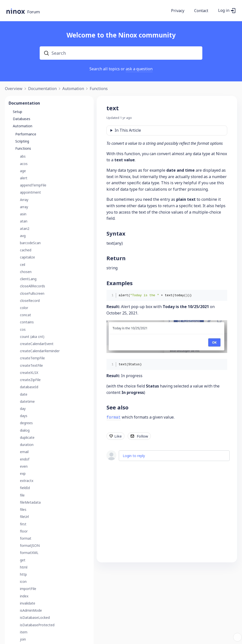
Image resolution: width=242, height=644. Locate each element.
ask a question (139, 69)
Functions (99, 89)
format (114, 418)
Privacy (178, 11)
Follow (142, 436)
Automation (73, 89)
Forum (34, 12)
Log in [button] (224, 11)
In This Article (128, 130)
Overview (14, 89)
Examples (120, 283)
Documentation (42, 89)
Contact (201, 11)
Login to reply (134, 456)
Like (118, 436)
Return (116, 258)
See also (117, 407)
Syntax (116, 233)
